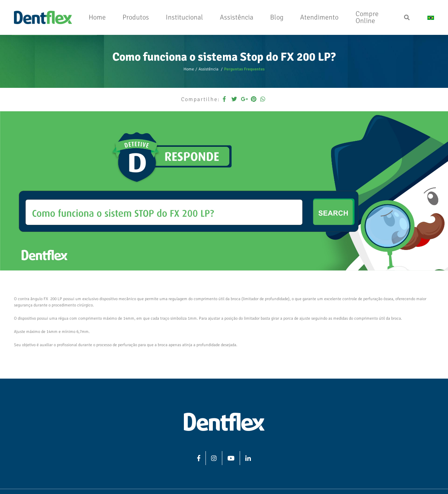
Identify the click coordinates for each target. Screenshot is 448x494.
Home (189, 69)
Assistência (209, 69)
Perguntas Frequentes (244, 69)
